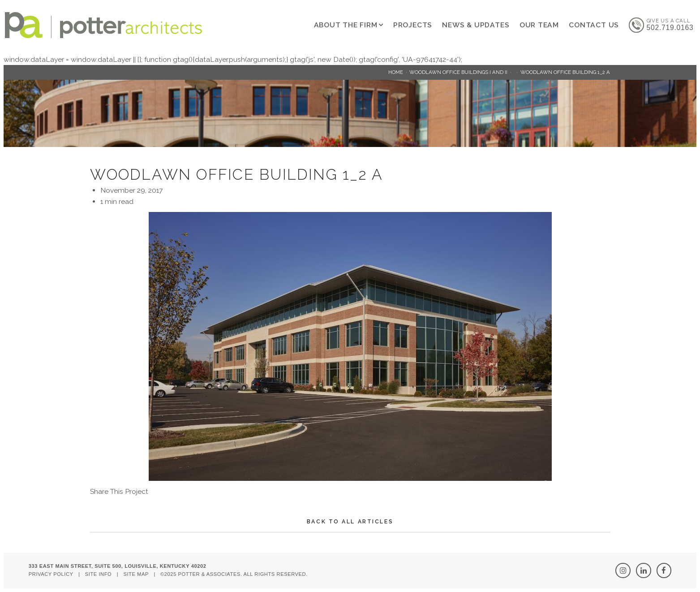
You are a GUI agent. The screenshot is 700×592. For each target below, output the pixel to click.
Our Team (539, 25)
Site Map (136, 574)
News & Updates (476, 25)
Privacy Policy (51, 574)
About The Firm (346, 25)
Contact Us (594, 25)
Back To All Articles (350, 521)
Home (396, 72)
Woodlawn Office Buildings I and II (458, 72)
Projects (413, 25)
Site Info (99, 574)
